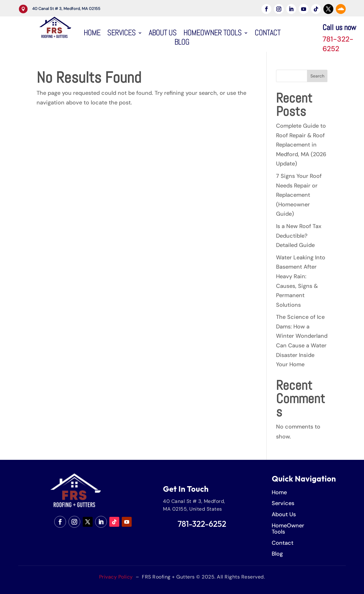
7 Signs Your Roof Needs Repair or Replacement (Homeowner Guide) (299, 195)
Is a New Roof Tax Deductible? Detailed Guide (299, 236)
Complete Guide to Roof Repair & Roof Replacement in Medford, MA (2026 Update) (301, 145)
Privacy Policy (116, 577)
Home (92, 34)
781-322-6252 (338, 44)
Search (317, 76)
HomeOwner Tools (213, 34)
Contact (268, 34)
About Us (163, 34)
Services (121, 34)
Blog (182, 43)
